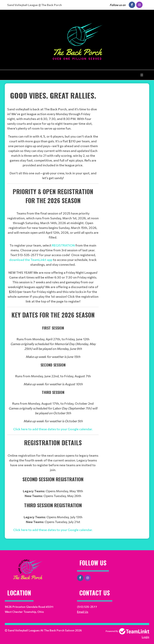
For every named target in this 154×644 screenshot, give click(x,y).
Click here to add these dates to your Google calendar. (53, 429)
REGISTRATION (63, 245)
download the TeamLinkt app (31, 260)
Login (145, 637)
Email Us (83, 612)
